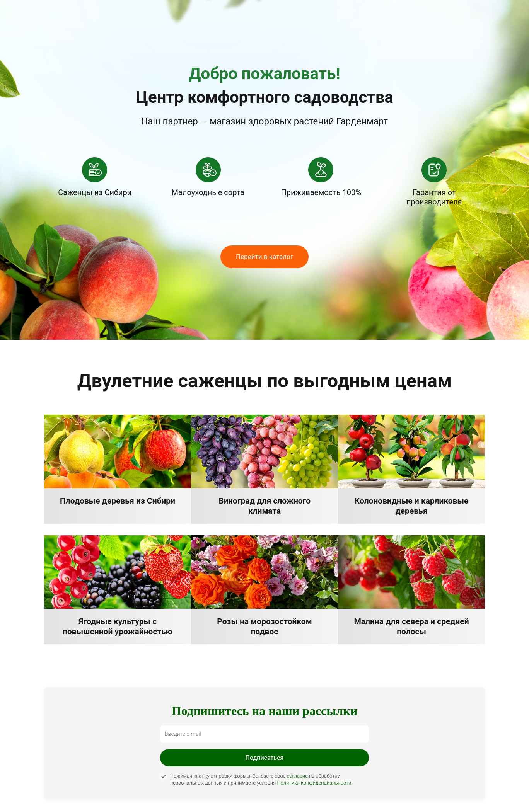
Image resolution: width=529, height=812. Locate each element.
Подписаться (265, 758)
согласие (297, 776)
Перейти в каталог (264, 257)
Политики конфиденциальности (314, 783)
